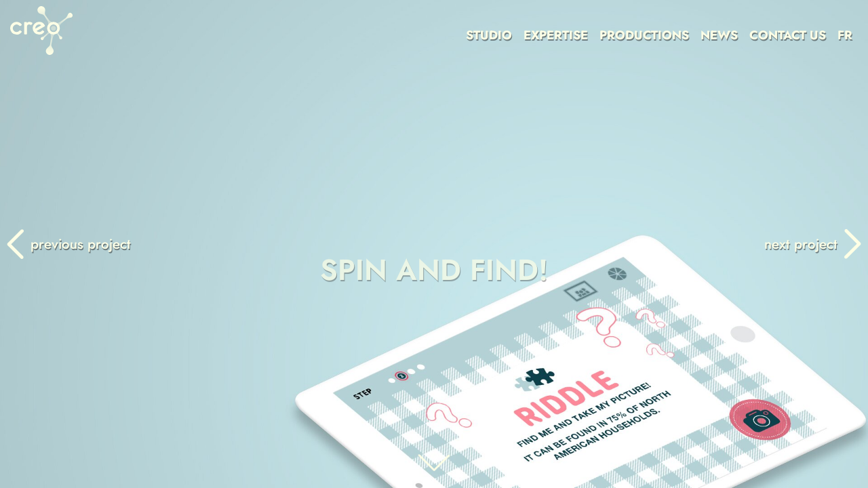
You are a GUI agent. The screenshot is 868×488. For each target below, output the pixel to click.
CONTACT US (788, 35)
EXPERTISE (556, 35)
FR (845, 35)
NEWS (719, 35)
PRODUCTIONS (644, 35)
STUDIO (489, 35)
